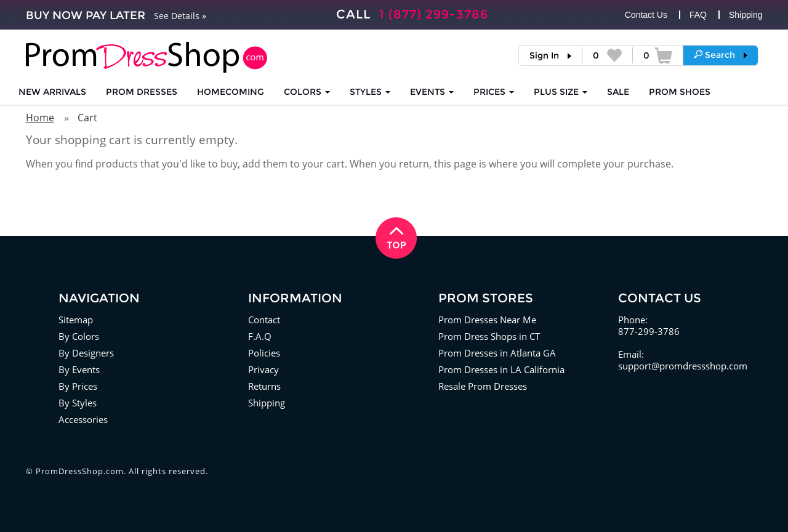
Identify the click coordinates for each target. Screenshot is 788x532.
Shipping (746, 15)
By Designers (86, 353)
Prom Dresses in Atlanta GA (497, 353)
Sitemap (76, 320)
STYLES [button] (370, 92)
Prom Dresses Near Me (487, 320)
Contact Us (646, 15)
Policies (264, 353)
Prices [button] (494, 92)
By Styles (78, 403)
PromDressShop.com (80, 471)
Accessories (83, 419)
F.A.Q (260, 336)
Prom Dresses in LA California (501, 369)
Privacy (263, 369)
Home (40, 118)
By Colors (79, 336)
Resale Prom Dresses (483, 386)
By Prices (78, 386)
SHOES (680, 92)
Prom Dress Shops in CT (489, 336)
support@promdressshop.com (683, 366)
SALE (618, 92)
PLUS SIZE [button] (561, 92)
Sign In (544, 55)
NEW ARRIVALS (52, 92)
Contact (264, 320)
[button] (721, 55)
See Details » (180, 16)
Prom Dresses (142, 92)
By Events (79, 369)
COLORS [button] (307, 92)
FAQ (698, 15)
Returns (264, 386)
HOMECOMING (231, 92)
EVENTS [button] (432, 92)
